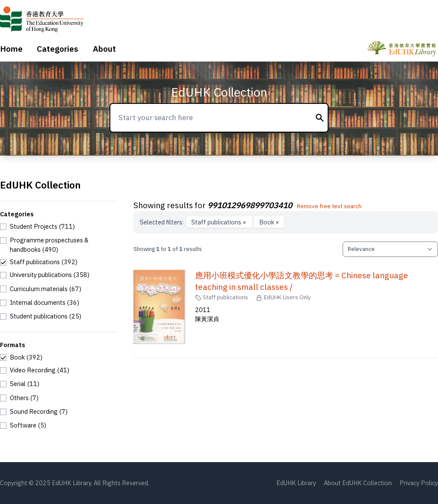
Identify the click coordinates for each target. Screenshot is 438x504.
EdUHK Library (296, 483)
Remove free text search (329, 206)
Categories (58, 49)
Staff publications (219, 222)
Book (269, 222)
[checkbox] (37, 227)
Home (11, 49)
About (104, 49)
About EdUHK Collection (358, 483)
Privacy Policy (419, 483)
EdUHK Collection (219, 92)
